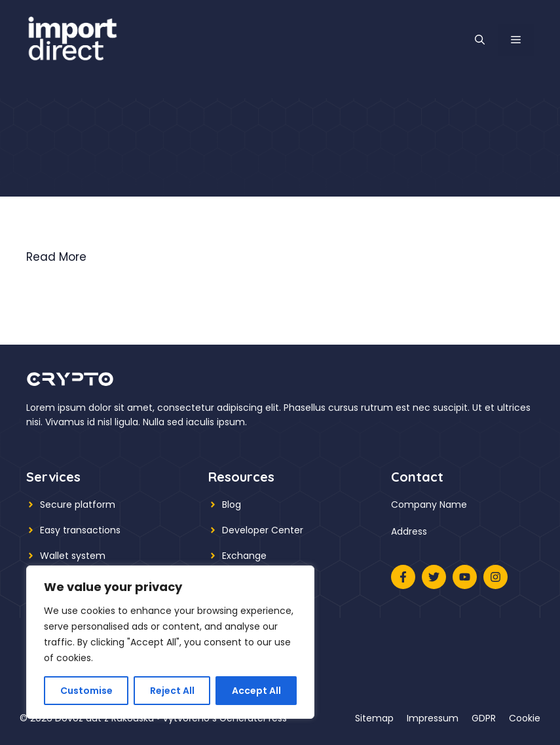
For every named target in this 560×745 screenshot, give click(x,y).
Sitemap (374, 718)
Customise (86, 691)
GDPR (484, 718)
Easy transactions (80, 530)
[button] (480, 40)
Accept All (256, 691)
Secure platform (78, 505)
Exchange (244, 556)
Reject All (172, 691)
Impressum (433, 718)
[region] (170, 642)
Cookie (525, 718)
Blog (232, 505)
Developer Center (263, 530)
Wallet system (73, 556)
